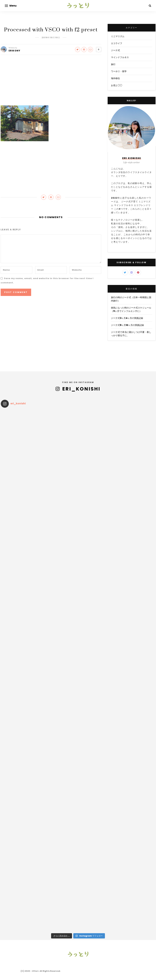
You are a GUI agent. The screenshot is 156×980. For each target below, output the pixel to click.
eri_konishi (81, 389)
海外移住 (115, 78)
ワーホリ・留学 (119, 71)
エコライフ (117, 43)
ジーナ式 (115, 50)
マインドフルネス (120, 57)
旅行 (113, 64)
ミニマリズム (118, 36)
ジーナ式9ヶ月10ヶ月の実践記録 (127, 325)
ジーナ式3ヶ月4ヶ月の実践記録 (127, 318)
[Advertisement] (51, 82)
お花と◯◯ (117, 85)
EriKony (15, 51)
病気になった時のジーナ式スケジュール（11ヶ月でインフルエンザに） (131, 309)
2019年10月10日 (51, 37)
